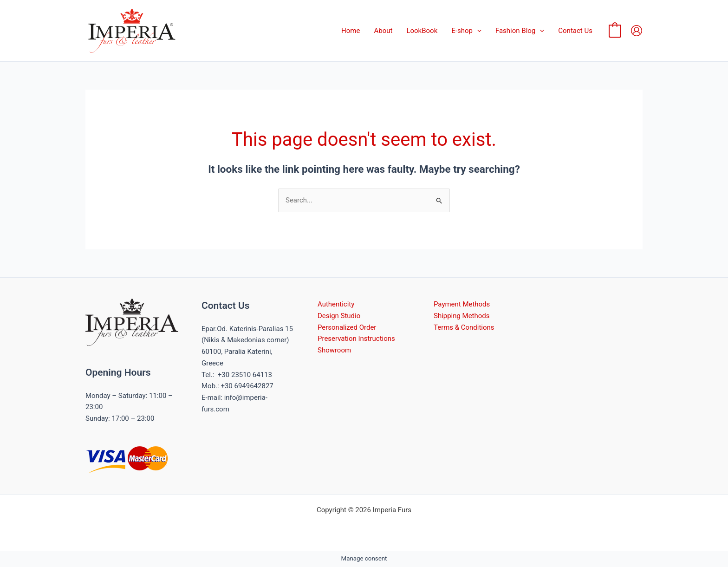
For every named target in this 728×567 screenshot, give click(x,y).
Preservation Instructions (356, 339)
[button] (477, 31)
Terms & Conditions (464, 327)
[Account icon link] (637, 31)
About (383, 31)
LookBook (422, 31)
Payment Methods (462, 304)
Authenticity (336, 304)
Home (351, 31)
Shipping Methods (462, 316)
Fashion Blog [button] (520, 31)
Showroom (334, 350)
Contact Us (575, 31)
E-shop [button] (466, 31)
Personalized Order (347, 327)
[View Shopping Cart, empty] (615, 31)
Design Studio (339, 316)
